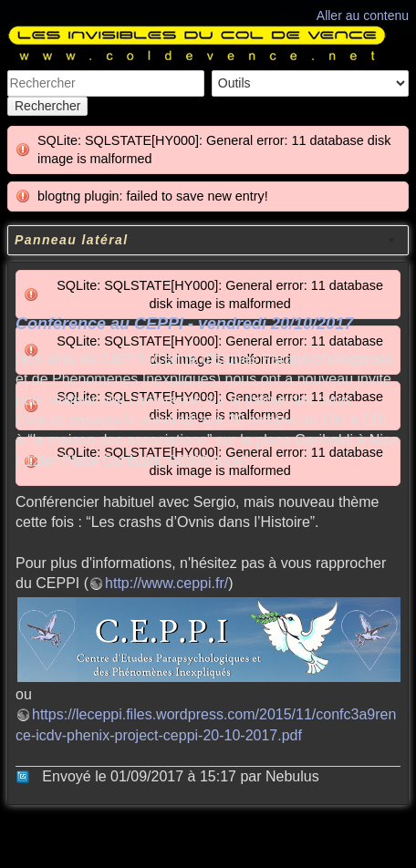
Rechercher (47, 106)
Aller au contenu (363, 15)
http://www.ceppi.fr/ (166, 583)
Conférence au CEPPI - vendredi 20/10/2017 (184, 324)
